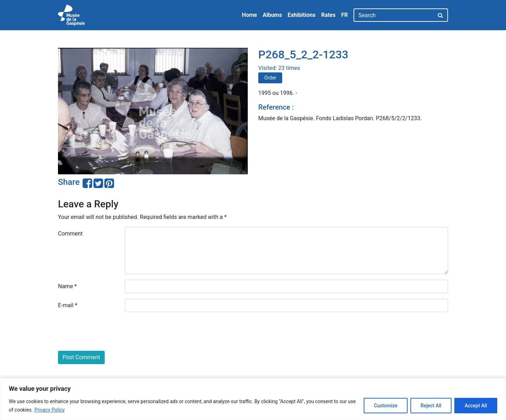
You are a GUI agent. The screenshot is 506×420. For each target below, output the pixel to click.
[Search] (394, 15)
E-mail (68, 305)
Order (270, 78)
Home (250, 15)
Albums (272, 15)
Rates (328, 15)
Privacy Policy (50, 410)
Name (67, 286)
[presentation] (111, 331)
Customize (386, 406)
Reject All (431, 406)
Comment (70, 234)
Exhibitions (301, 15)
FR (345, 15)
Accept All (476, 406)
